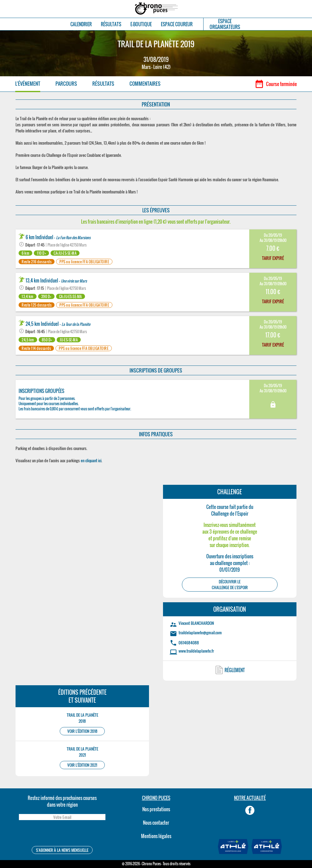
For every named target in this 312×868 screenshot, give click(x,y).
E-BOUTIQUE (141, 24)
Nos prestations (156, 809)
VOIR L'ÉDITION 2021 (82, 765)
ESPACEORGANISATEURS (225, 24)
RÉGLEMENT (235, 670)
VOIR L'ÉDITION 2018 (82, 731)
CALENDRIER (81, 24)
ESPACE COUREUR (177, 24)
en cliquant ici (91, 460)
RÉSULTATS (111, 24)
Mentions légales (156, 836)
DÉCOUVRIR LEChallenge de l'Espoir (230, 585)
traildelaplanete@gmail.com (200, 632)
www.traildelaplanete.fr (196, 651)
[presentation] (62, 834)
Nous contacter (156, 823)
